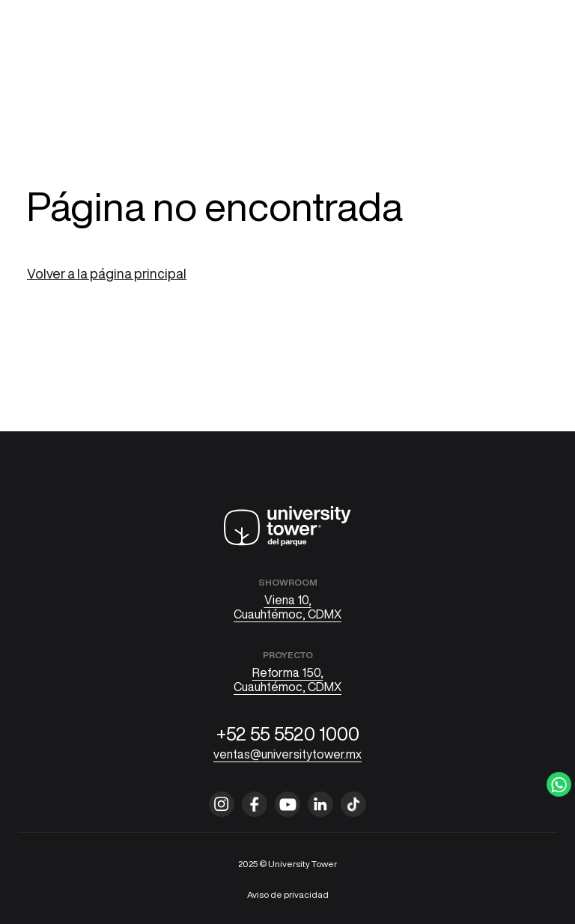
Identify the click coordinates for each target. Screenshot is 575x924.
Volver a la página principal (107, 273)
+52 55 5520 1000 (288, 733)
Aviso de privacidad (288, 894)
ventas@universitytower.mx (287, 754)
